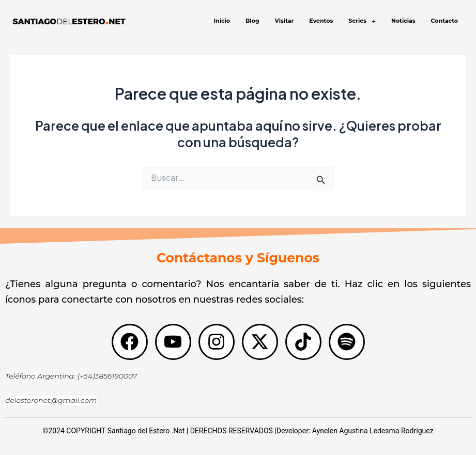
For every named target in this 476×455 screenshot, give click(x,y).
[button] (362, 21)
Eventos (321, 21)
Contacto (444, 21)
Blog (252, 21)
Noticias (403, 21)
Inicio (222, 21)
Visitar (285, 21)
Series (362, 21)
